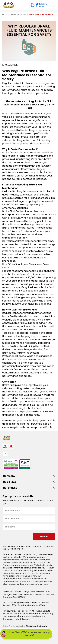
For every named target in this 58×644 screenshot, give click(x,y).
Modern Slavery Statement (28, 614)
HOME (5, 14)
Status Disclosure (28, 616)
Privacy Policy (10, 611)
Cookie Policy (24, 611)
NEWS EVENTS (19, 14)
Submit (44, 537)
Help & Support (22, 619)
